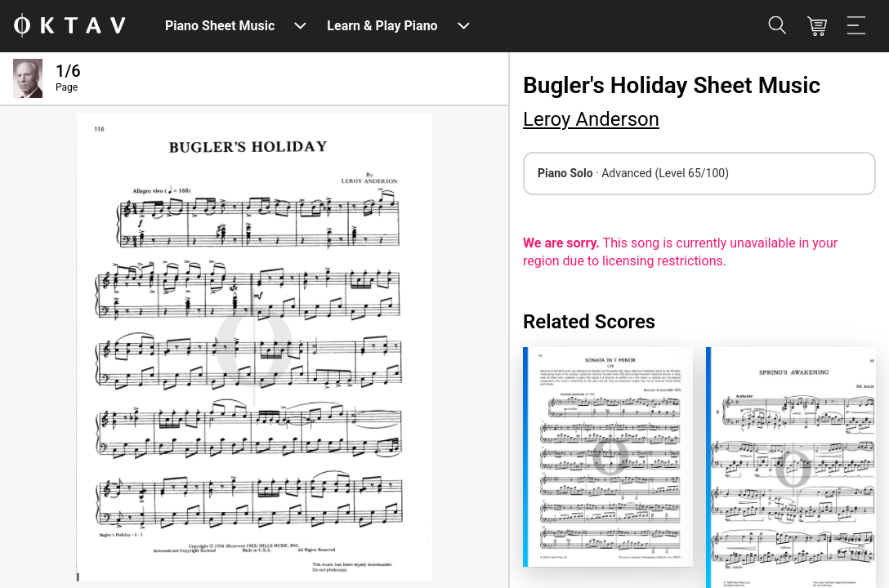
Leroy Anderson (591, 119)
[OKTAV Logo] (69, 27)
